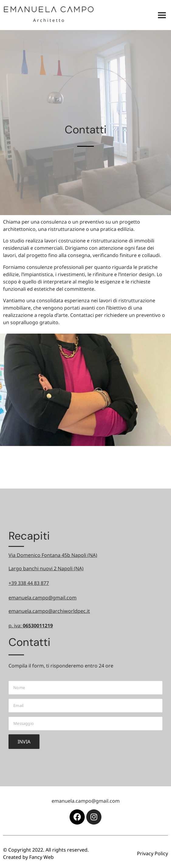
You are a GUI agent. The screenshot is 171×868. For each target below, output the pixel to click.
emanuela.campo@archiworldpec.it (49, 611)
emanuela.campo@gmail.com (43, 598)
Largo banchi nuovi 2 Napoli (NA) (46, 568)
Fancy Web (41, 857)
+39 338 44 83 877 (29, 583)
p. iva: (31, 626)
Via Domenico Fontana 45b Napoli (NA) (53, 555)
